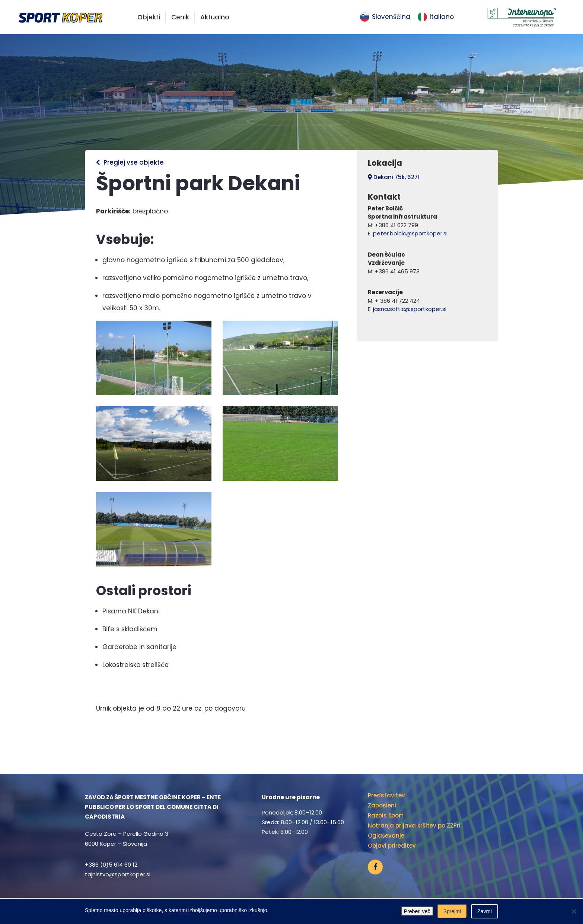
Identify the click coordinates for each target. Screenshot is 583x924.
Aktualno (215, 17)
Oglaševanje (386, 836)
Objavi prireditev (392, 846)
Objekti (149, 17)
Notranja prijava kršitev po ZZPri (414, 825)
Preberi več (417, 911)
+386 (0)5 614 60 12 (111, 865)
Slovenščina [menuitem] (391, 17)
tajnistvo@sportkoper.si (118, 874)
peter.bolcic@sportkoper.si (410, 233)
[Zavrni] (574, 911)
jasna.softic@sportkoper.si (410, 309)
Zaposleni (382, 805)
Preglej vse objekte (130, 162)
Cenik (180, 17)
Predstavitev (386, 795)
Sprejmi (452, 911)
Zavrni (485, 911)
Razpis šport (386, 815)
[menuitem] (385, 17)
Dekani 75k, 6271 (394, 177)
